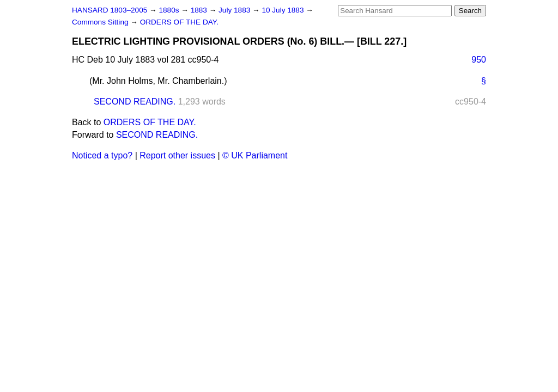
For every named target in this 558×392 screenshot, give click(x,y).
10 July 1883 (284, 10)
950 (479, 60)
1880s (170, 10)
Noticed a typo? (102, 155)
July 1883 (235, 10)
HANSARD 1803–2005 (110, 10)
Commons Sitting (101, 22)
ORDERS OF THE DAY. (179, 22)
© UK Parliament (255, 155)
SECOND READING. (135, 102)
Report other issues (177, 155)
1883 (200, 10)
